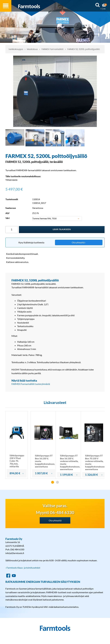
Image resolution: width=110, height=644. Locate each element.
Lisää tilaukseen (62, 229)
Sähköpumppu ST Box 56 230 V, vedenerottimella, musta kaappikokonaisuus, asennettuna (70, 462)
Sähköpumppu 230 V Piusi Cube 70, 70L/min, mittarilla (17, 461)
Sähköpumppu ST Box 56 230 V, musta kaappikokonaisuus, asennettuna (45, 461)
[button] (53, 482)
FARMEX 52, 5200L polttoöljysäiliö (84, 49)
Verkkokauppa (16, 49)
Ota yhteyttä (55, 520)
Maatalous (32, 49)
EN (104, 9)
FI (101, 9)
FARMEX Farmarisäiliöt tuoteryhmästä (31, 384)
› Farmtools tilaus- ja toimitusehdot (23, 568)
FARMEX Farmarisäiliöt (52, 49)
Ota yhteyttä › (79, 242)
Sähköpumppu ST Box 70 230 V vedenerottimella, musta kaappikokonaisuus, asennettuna (95, 462)
